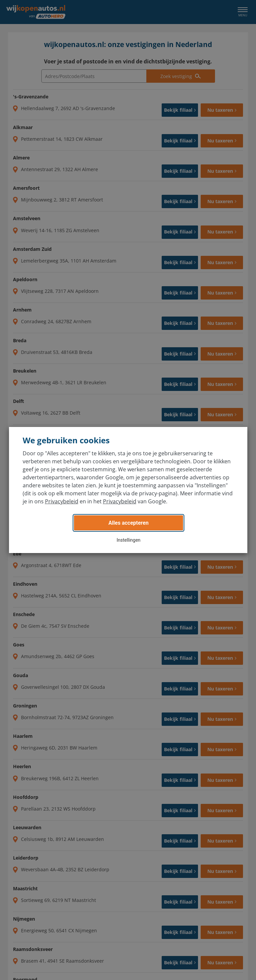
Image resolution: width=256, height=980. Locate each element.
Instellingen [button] (129, 540)
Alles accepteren (128, 523)
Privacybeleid (62, 501)
